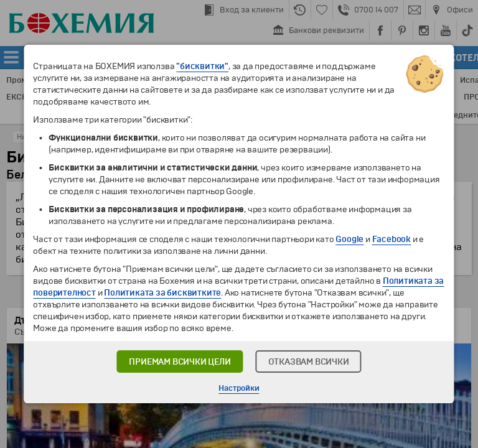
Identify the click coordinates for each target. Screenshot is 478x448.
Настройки (239, 388)
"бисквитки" (202, 66)
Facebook (391, 239)
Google (349, 239)
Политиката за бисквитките (162, 293)
